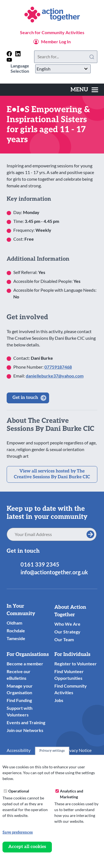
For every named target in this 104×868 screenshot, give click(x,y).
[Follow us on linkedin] (18, 54)
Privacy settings (52, 751)
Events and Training (26, 722)
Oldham (14, 623)
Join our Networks (25, 730)
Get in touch (25, 398)
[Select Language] (63, 69)
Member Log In (56, 41)
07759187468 (58, 367)
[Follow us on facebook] (9, 54)
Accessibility (19, 750)
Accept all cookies (27, 847)
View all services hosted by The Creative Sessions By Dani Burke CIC (52, 474)
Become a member (25, 664)
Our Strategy (67, 632)
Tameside (16, 638)
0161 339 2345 (40, 564)
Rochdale (16, 631)
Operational (19, 791)
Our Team (64, 639)
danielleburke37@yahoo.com (55, 376)
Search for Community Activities (52, 32)
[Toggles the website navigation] (84, 90)
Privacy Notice (78, 750)
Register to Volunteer (76, 664)
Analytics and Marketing (72, 794)
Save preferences (18, 832)
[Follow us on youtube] (9, 60)
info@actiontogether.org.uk (54, 572)
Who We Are (67, 624)
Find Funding (19, 700)
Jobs (59, 700)
